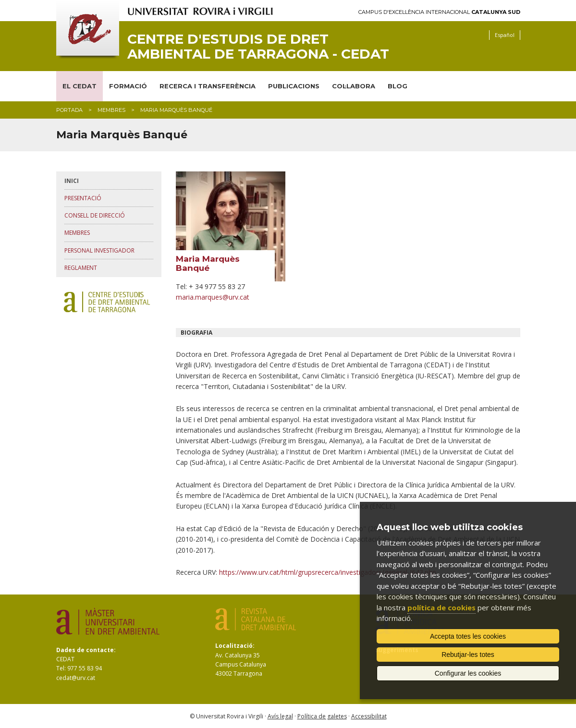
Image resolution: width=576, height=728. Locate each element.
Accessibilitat (369, 716)
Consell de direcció (95, 215)
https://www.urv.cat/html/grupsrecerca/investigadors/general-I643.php (328, 572)
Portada (69, 110)
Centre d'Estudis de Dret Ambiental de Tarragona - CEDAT (258, 47)
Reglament (81, 268)
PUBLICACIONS (294, 86)
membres (111, 110)
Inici (72, 181)
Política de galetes (322, 716)
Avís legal (280, 716)
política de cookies (441, 607)
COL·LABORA (354, 86)
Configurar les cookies (468, 673)
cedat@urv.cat (76, 678)
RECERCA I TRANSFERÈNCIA (208, 86)
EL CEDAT (80, 86)
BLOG (398, 86)
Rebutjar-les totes (468, 655)
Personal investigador (99, 250)
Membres (77, 233)
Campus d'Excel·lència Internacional (439, 12)
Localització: (235, 646)
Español (505, 35)
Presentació (83, 198)
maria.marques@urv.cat (213, 297)
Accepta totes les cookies (468, 636)
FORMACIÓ (128, 86)
